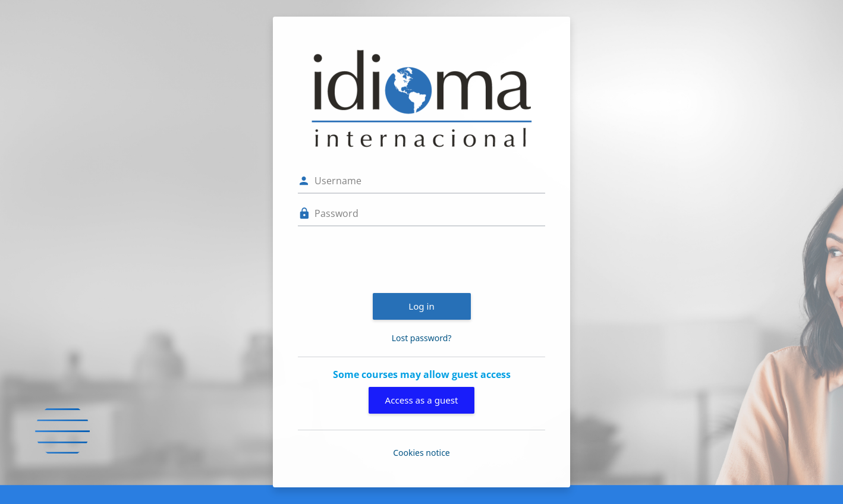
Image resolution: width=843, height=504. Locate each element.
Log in (421, 306)
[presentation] (388, 258)
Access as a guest (422, 400)
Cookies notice (421, 453)
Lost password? (422, 338)
